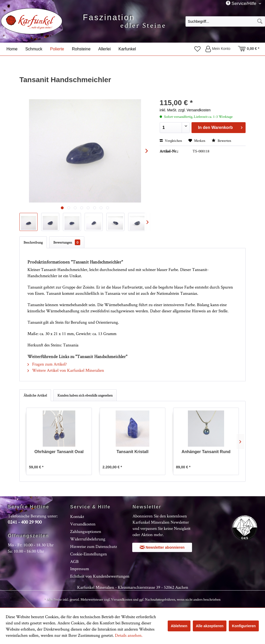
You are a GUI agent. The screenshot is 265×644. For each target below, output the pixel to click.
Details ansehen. (129, 635)
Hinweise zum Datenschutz (94, 546)
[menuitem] (225, 21)
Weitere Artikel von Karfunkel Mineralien (66, 370)
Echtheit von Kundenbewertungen (100, 576)
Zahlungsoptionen (86, 531)
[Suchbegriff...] (225, 21)
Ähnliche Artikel (35, 395)
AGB (74, 561)
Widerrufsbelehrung (88, 539)
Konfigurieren (244, 626)
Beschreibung (33, 242)
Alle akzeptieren (210, 626)
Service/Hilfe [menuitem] (242, 3)
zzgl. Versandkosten (194, 110)
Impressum (80, 569)
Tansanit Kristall (132, 452)
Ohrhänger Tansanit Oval (59, 452)
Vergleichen (171, 141)
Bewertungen (67, 242)
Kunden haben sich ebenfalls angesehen (85, 395)
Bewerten (221, 141)
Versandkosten (83, 524)
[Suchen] (260, 21)
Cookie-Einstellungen (89, 554)
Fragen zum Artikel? (47, 364)
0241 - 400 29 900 (25, 522)
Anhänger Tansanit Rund (206, 452)
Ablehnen (179, 626)
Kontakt (77, 516)
